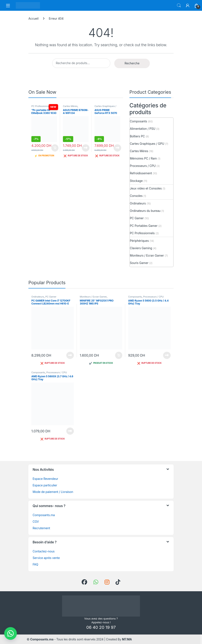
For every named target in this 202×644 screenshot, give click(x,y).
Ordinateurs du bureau (145, 211)
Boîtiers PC (137, 136)
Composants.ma (44, 515)
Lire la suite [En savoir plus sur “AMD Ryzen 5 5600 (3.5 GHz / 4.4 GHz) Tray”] (167, 355)
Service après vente (46, 558)
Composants (138, 121)
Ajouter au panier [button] (55, 148)
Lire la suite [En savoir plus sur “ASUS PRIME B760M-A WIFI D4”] (86, 148)
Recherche (132, 63)
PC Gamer (137, 218)
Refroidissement (141, 173)
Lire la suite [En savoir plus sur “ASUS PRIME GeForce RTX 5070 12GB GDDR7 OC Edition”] (117, 148)
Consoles (136, 196)
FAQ (35, 564)
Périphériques (139, 241)
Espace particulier (45, 485)
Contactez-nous (44, 551)
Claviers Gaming (141, 248)
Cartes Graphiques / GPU (147, 144)
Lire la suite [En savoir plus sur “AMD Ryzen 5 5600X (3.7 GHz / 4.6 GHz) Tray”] (70, 431)
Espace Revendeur (45, 479)
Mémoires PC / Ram (143, 158)
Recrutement (41, 528)
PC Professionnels (41, 106)
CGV (36, 522)
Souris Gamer (139, 263)
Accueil (33, 18)
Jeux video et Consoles (146, 188)
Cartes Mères (70, 106)
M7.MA (127, 639)
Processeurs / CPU (143, 166)
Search (179, 5)
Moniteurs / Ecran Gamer (147, 255)
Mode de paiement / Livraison (53, 492)
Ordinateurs (138, 203)
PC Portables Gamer (144, 226)
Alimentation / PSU (143, 129)
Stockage (136, 181)
